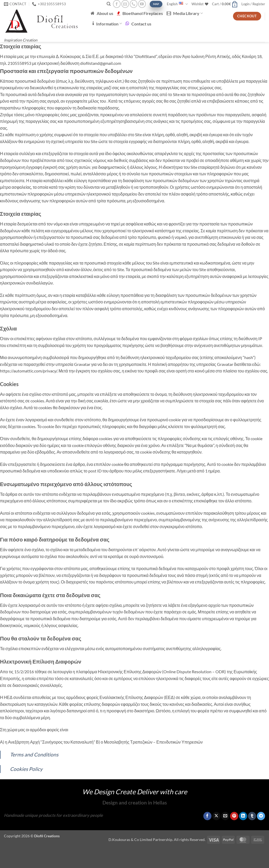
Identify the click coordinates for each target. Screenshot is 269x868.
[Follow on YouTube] (142, 4)
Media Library (185, 13)
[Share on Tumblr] (252, 816)
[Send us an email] (125, 4)
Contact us (138, 24)
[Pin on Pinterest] (234, 816)
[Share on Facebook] (207, 816)
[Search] (109, 4)
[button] (225, 4)
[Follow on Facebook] (117, 4)
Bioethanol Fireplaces (140, 13)
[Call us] (134, 4)
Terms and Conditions (34, 754)
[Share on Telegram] (261, 816)
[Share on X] (216, 816)
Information (107, 23)
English (177, 4)
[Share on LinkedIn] (243, 816)
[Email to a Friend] (225, 816)
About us (102, 13)
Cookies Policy (26, 769)
